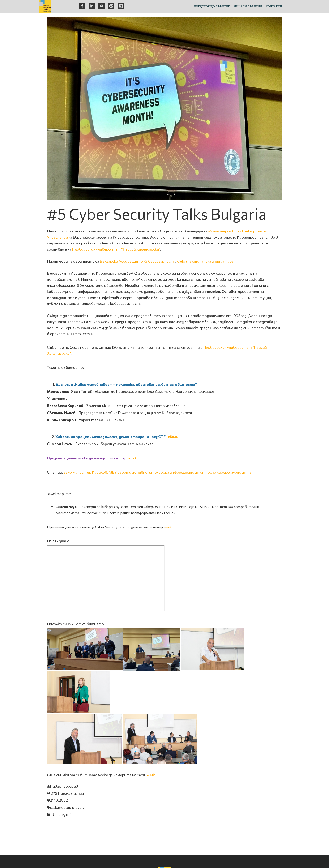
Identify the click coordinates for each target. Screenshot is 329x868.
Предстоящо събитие (212, 6)
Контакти (274, 6)
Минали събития (248, 6)
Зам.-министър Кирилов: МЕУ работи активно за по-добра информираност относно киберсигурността (157, 472)
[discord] (121, 6)
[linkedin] (92, 6)
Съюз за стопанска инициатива (205, 261)
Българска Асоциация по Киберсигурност (137, 261)
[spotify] (111, 6)
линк (133, 458)
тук (168, 527)
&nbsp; (106, 578)
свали (173, 437)
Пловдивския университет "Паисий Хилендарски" (116, 249)
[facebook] (82, 6)
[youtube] (102, 6)
